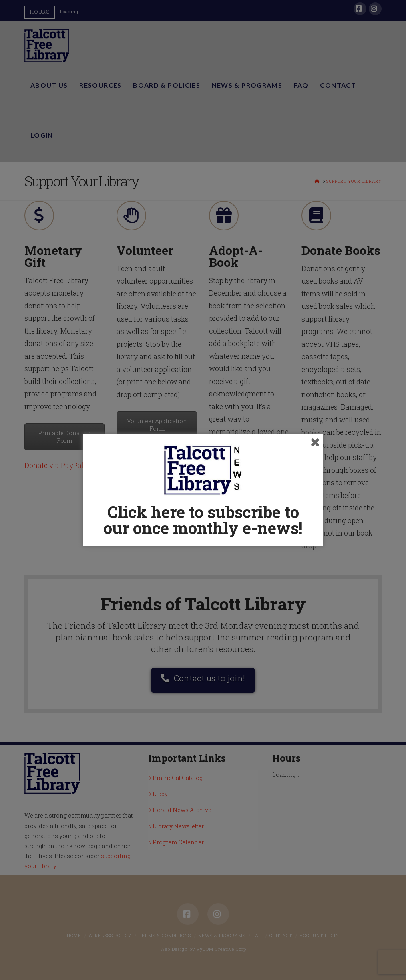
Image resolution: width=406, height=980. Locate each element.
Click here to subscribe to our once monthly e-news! (203, 520)
